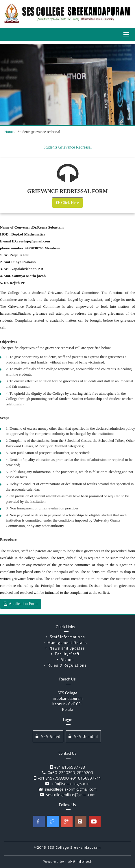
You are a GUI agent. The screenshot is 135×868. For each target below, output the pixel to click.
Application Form (21, 604)
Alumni (65, 659)
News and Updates (65, 648)
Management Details (65, 643)
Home (9, 132)
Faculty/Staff (65, 654)
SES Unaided (83, 736)
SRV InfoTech (80, 861)
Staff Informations (65, 637)
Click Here (67, 203)
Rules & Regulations (65, 665)
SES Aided (48, 736)
